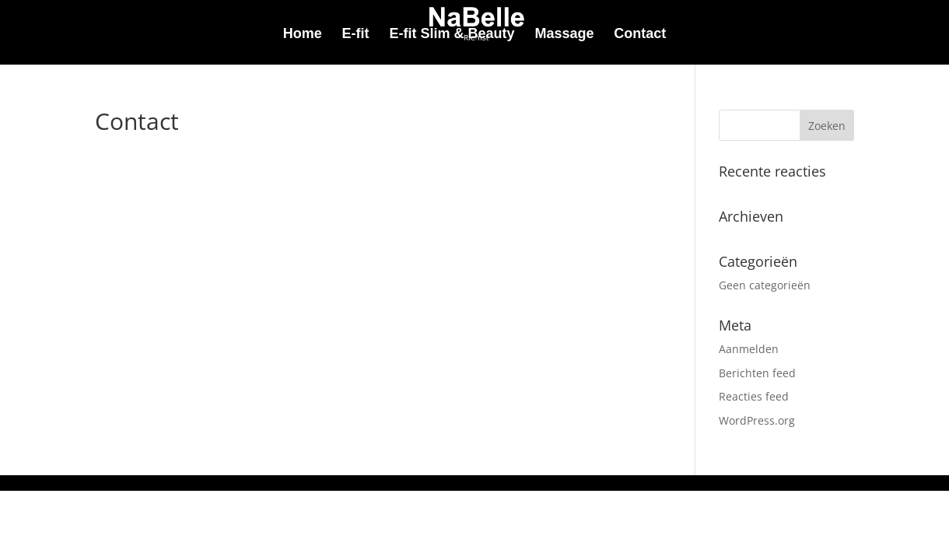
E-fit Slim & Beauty (452, 35)
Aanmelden (749, 349)
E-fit (356, 35)
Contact (640, 35)
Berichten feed (757, 373)
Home (303, 35)
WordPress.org (757, 420)
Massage (564, 35)
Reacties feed (754, 396)
